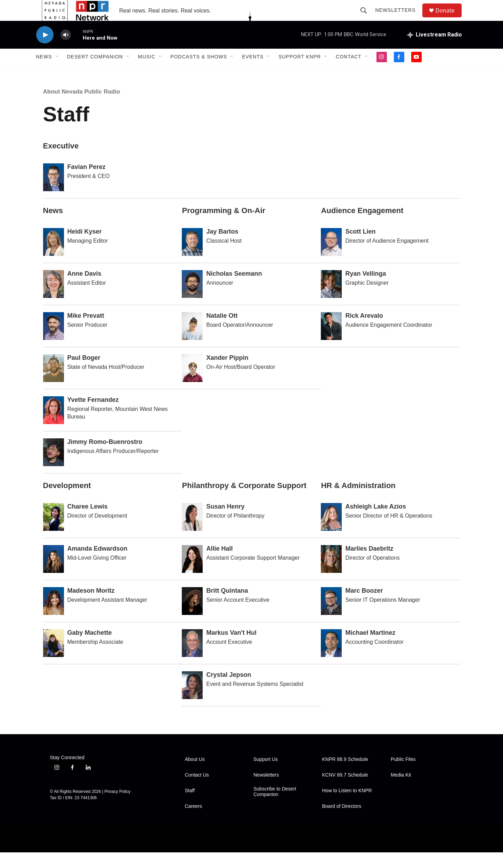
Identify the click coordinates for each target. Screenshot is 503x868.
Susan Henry (225, 522)
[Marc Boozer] (331, 617)
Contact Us (197, 791)
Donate (449, 18)
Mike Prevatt (86, 331)
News (44, 72)
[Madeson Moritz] (54, 617)
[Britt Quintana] (192, 617)
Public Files (403, 775)
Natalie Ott (222, 331)
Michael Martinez (370, 648)
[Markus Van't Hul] (192, 659)
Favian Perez (87, 182)
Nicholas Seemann (234, 289)
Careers (194, 822)
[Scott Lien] (331, 258)
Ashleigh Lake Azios (375, 522)
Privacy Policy (117, 807)
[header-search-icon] (367, 18)
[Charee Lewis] (54, 533)
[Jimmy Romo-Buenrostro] (54, 468)
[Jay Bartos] (192, 258)
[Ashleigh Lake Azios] (331, 533)
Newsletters (399, 18)
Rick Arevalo (364, 331)
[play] (45, 51)
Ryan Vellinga (366, 289)
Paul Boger (84, 373)
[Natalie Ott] (192, 342)
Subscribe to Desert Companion (275, 807)
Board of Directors (342, 822)
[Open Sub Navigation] (57, 72)
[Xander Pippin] (192, 384)
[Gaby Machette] (54, 659)
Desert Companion (95, 72)
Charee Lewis (88, 522)
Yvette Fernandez (93, 415)
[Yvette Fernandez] (54, 426)
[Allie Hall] (192, 575)
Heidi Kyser (85, 247)
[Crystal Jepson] (192, 701)
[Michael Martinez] (331, 659)
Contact (349, 72)
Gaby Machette (90, 648)
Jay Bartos (222, 247)
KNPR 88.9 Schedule (345, 775)
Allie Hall (219, 564)
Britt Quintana (227, 606)
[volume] (66, 51)
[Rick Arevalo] (331, 342)
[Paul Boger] (54, 384)
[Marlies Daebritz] (331, 575)
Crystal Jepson (229, 690)
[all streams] (435, 50)
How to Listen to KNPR (347, 806)
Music (147, 72)
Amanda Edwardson (98, 564)
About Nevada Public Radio (82, 107)
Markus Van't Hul (231, 648)
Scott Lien (360, 247)
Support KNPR (300, 72)
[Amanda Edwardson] (54, 575)
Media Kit (401, 791)
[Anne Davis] (54, 300)
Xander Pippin (227, 373)
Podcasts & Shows (199, 72)
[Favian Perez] (54, 193)
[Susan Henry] (192, 533)
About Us (195, 775)
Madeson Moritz (91, 606)
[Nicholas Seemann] (192, 300)
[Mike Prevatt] (54, 342)
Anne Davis (84, 289)
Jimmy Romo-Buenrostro (105, 457)
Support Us (266, 775)
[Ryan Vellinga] (331, 300)
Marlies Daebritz (369, 564)
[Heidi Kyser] (54, 258)
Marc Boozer (364, 606)
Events (253, 72)
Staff (190, 806)
